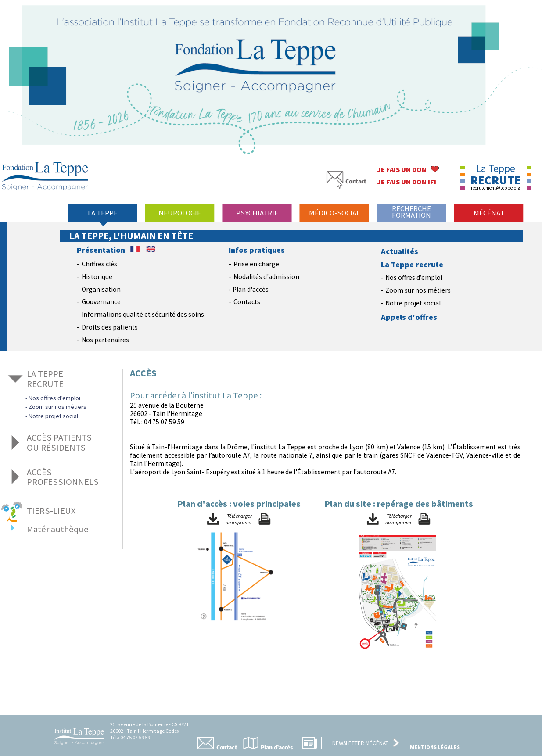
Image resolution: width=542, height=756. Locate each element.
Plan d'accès (251, 289)
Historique (97, 277)
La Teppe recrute (412, 265)
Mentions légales (435, 747)
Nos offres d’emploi (414, 278)
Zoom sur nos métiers (418, 290)
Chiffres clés (99, 264)
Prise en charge (256, 264)
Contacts (247, 302)
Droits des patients (110, 327)
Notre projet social (413, 303)
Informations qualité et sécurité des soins (143, 314)
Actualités (400, 251)
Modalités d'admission (266, 277)
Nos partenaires (105, 340)
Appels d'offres (409, 317)
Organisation (101, 289)
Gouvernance (101, 302)
